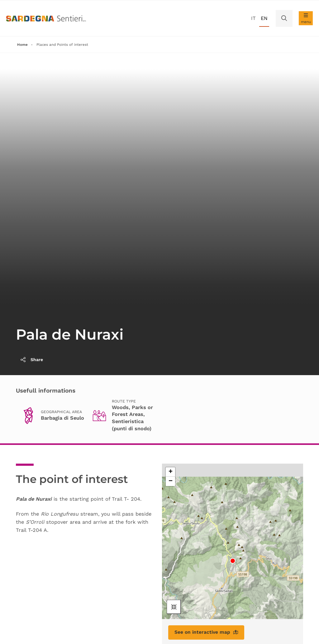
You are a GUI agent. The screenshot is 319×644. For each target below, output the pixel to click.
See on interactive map (207, 633)
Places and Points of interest (63, 45)
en (264, 18)
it (253, 18)
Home (22, 45)
